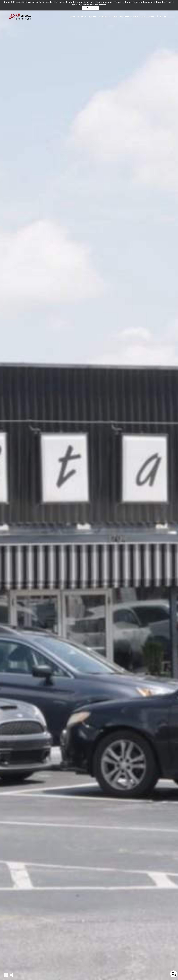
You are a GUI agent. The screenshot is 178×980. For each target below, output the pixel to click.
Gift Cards (148, 17)
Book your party (90, 8)
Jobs (114, 17)
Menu (73, 17)
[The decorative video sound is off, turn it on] (11, 975)
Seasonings (125, 17)
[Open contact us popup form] (174, 974)
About (137, 17)
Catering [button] (104, 17)
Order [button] (82, 17)
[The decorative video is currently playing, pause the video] (6, 975)
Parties (92, 17)
